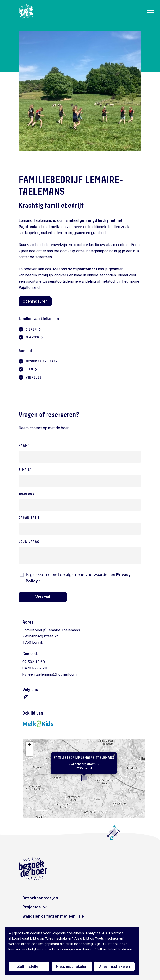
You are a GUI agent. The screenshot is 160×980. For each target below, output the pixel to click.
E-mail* (25, 470)
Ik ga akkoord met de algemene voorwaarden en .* (78, 578)
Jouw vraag (29, 542)
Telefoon (27, 494)
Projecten (32, 907)
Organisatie (29, 518)
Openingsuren (35, 301)
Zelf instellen (29, 966)
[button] (84, 778)
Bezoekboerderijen (40, 898)
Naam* (24, 446)
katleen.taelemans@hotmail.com (50, 674)
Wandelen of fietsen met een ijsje (53, 916)
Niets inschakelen (72, 966)
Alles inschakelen (114, 966)
